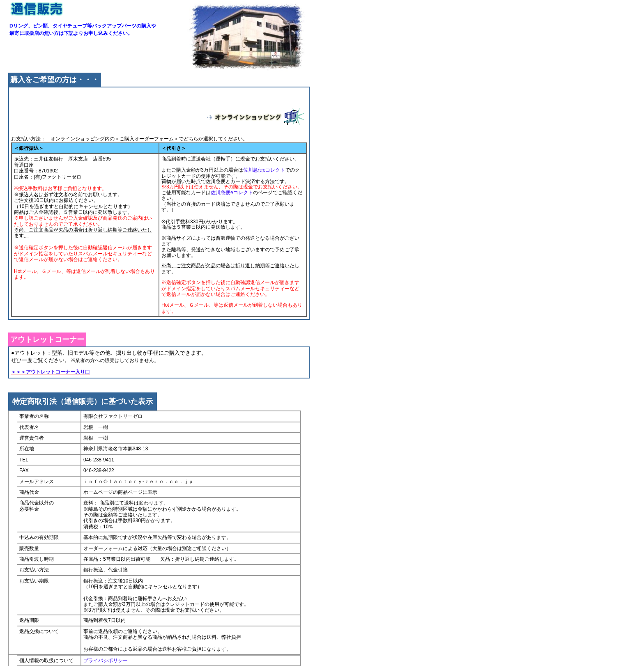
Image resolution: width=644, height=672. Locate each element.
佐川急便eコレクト (264, 170)
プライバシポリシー (106, 661)
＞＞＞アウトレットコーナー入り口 (51, 372)
